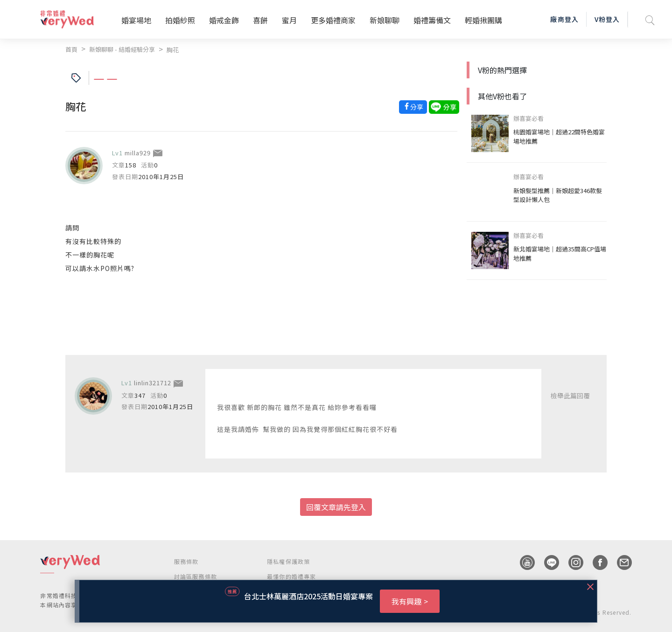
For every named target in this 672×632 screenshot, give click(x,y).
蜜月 (289, 20)
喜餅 (260, 20)
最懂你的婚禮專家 (292, 576)
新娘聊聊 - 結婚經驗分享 (122, 49)
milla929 (138, 153)
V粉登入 (607, 19)
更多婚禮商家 (333, 20)
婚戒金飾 (224, 20)
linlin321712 (153, 383)
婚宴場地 (136, 20)
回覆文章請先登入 (336, 507)
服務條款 (186, 561)
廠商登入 (564, 19)
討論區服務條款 (196, 576)
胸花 (173, 50)
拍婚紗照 (180, 20)
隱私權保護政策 (288, 561)
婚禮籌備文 (432, 20)
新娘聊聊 (385, 20)
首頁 (71, 49)
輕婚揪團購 (483, 20)
